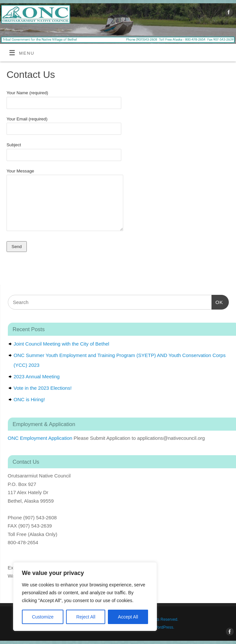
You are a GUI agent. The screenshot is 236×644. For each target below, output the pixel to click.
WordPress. (164, 627)
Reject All (86, 617)
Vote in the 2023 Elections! (43, 388)
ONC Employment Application (40, 438)
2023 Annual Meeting (37, 376)
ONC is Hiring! (29, 399)
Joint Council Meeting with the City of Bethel (62, 344)
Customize (43, 617)
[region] (85, 597)
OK (217, 301)
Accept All (128, 617)
